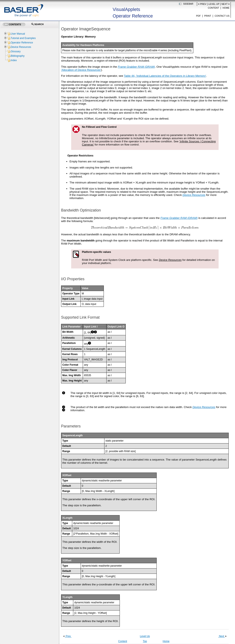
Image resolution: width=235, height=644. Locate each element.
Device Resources (21, 47)
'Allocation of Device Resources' (81, 70)
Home (226, 8)
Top (145, 641)
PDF (198, 16)
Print (208, 16)
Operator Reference (22, 43)
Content (213, 8)
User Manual (18, 34)
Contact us (222, 16)
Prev (203, 4)
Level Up (214, 4)
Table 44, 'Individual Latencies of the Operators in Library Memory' (165, 76)
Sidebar (188, 4)
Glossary (15, 51)
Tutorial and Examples (23, 38)
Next (225, 4)
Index (14, 60)
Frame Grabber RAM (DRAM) (136, 67)
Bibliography (17, 56)
